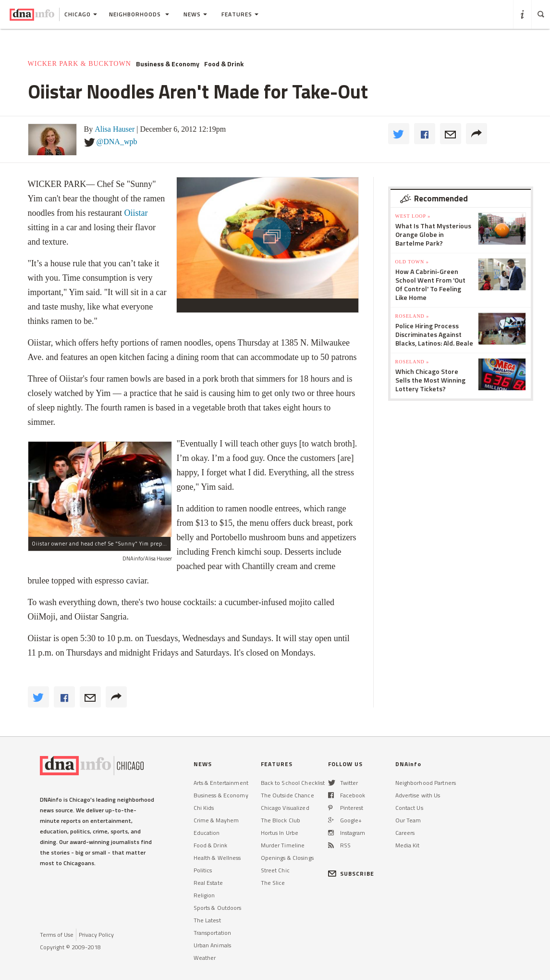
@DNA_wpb (117, 142)
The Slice (273, 883)
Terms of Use (57, 935)
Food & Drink (224, 64)
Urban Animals (213, 945)
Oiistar (136, 213)
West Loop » (413, 216)
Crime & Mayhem (216, 820)
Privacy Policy (96, 935)
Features (240, 14)
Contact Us (409, 808)
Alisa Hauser (115, 129)
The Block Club (281, 820)
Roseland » (412, 316)
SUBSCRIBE (351, 874)
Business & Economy (168, 64)
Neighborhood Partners (426, 783)
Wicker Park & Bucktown (79, 64)
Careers (405, 833)
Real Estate (208, 883)
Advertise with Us (418, 795)
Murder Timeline (283, 845)
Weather (205, 958)
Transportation (213, 933)
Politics (203, 870)
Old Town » (412, 262)
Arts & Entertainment (221, 783)
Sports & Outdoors (218, 908)
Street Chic (275, 870)
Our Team (408, 820)
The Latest (207, 920)
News (195, 14)
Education (207, 833)
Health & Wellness (217, 858)
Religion (204, 895)
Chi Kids (204, 808)
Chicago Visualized (285, 808)
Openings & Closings (287, 858)
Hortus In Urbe (280, 833)
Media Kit (408, 845)
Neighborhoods (139, 14)
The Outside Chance (287, 795)
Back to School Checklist (293, 783)
